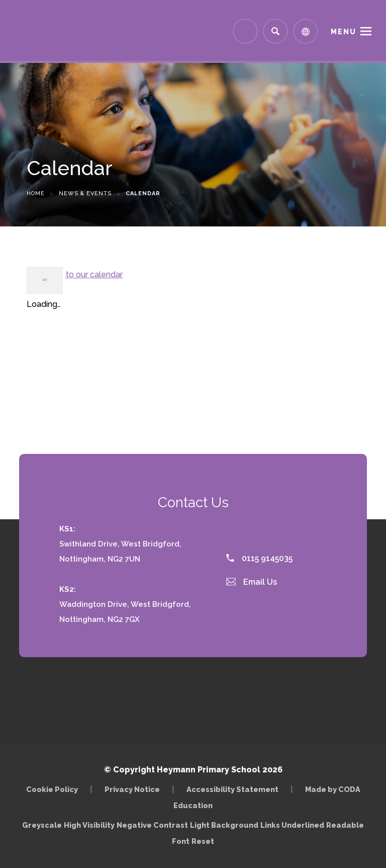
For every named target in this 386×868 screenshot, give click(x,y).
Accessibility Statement (232, 789)
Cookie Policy (52, 789)
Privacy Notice (132, 789)
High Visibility (89, 825)
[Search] (275, 31)
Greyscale (42, 825)
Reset (203, 841)
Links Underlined (292, 825)
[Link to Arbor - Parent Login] (245, 31)
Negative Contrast (152, 825)
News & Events (85, 193)
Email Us (252, 582)
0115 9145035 (259, 558)
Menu (344, 32)
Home (36, 193)
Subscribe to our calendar (75, 274)
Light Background (224, 825)
